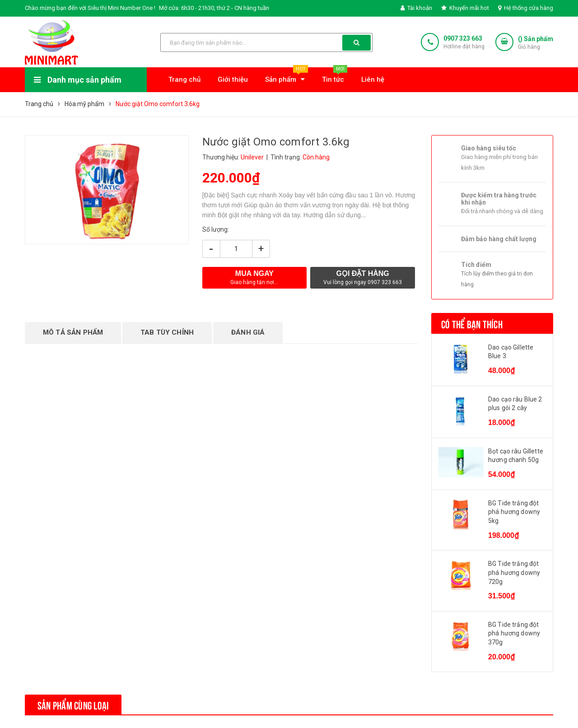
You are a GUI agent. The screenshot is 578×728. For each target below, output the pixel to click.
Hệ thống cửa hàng (526, 8)
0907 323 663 (463, 38)
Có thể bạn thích (472, 323)
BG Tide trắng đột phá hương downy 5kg (514, 512)
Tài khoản (416, 8)
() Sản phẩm (536, 43)
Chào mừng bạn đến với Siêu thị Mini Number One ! (90, 8)
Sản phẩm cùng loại (73, 705)
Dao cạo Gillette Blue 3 (511, 352)
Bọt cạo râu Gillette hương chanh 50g (516, 456)
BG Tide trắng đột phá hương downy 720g (514, 572)
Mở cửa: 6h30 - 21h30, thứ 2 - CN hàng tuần (214, 8)
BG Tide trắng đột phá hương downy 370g (514, 633)
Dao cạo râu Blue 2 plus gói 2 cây (515, 404)
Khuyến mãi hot (465, 8)
